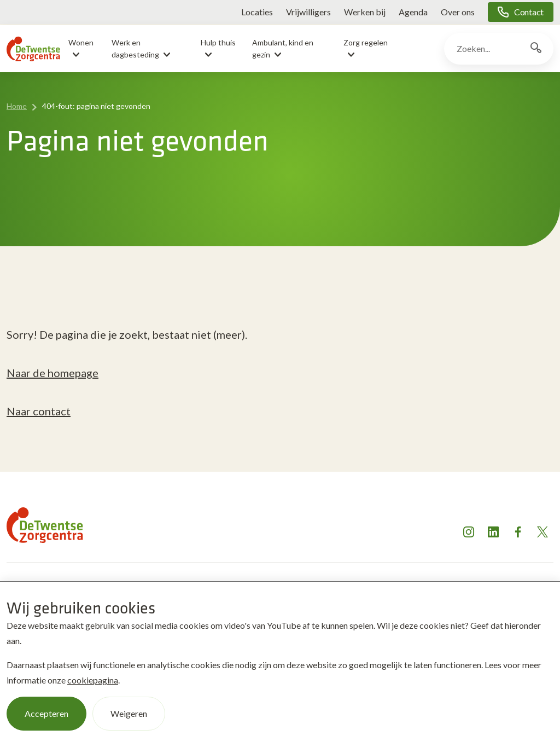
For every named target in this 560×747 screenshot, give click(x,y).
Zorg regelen (366, 42)
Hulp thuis (218, 42)
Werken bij (365, 12)
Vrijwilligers (308, 12)
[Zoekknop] (536, 49)
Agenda (413, 12)
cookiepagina (93, 680)
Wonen (81, 42)
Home (17, 106)
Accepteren (46, 713)
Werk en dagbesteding (135, 48)
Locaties (257, 12)
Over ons (458, 12)
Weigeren (129, 713)
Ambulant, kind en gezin (283, 48)
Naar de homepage (52, 373)
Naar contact (39, 411)
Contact (529, 12)
